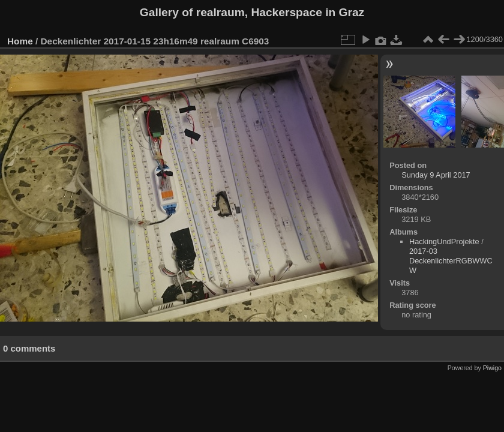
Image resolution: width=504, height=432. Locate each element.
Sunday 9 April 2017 (436, 175)
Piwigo (492, 368)
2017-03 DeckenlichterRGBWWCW (451, 261)
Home (20, 41)
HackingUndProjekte (444, 241)
